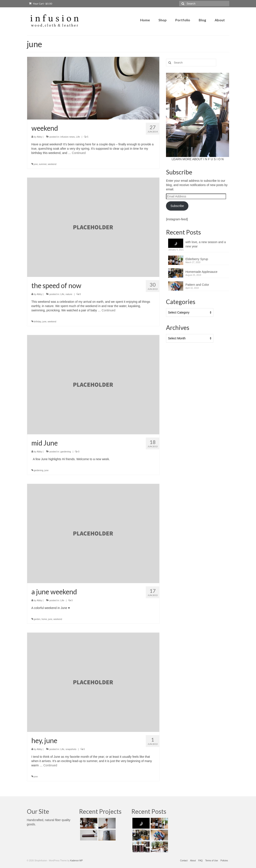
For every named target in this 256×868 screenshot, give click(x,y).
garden (37, 619)
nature (69, 294)
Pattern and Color (197, 285)
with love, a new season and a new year (206, 244)
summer (43, 164)
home (44, 619)
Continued (79, 153)
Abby (40, 137)
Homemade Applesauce (201, 272)
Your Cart (41, 4)
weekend (52, 164)
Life (78, 137)
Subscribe (177, 206)
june (36, 164)
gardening (66, 452)
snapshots (71, 749)
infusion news (68, 137)
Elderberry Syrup (197, 259)
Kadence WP (76, 861)
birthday (37, 322)
